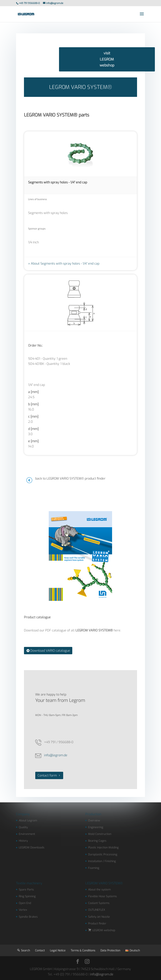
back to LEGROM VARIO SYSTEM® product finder (70, 478)
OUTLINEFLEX (97, 910)
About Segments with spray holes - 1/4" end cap (65, 264)
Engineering (96, 827)
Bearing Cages (97, 841)
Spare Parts (26, 890)
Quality (23, 827)
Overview (94, 821)
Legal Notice (58, 951)
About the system (99, 890)
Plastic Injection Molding (103, 848)
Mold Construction (100, 834)
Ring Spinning (27, 896)
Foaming (94, 868)
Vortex (23, 910)
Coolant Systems (99, 903)
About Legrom (28, 821)
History (23, 841)
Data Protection (110, 951)
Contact (40, 951)
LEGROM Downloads (32, 848)
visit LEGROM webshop (107, 59)
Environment (27, 834)
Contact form (47, 775)
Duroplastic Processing (103, 854)
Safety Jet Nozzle (99, 917)
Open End (25, 903)
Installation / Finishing (102, 861)
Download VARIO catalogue (50, 651)
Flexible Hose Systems (102, 896)
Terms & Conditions (83, 951)
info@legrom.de (56, 755)
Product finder (97, 924)
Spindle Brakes (28, 917)
